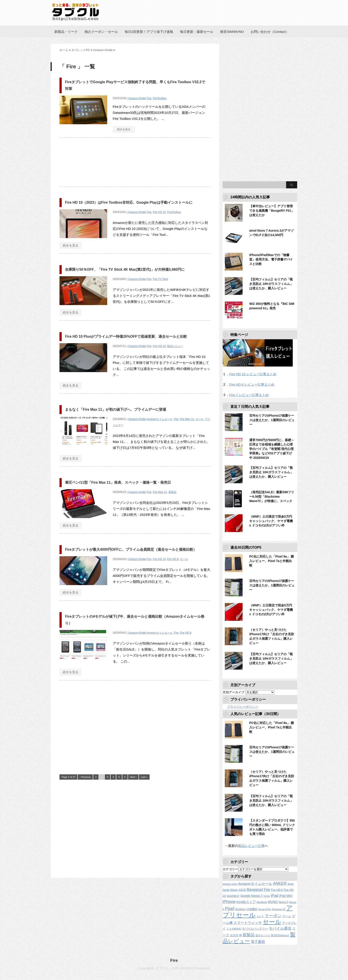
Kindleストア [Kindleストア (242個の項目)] (246, 902)
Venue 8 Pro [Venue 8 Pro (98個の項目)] (265, 909)
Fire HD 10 (159, 212)
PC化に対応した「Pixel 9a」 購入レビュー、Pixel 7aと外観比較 (272, 561)
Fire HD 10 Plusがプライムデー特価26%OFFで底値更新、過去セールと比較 (126, 336)
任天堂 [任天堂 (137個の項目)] (234, 935)
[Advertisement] (135, 164)
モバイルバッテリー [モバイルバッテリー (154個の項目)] (255, 929)
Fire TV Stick (160, 279)
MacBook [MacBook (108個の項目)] (262, 902)
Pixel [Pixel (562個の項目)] (229, 909)
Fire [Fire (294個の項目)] (267, 889)
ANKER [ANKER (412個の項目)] (280, 883)
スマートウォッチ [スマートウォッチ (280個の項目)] (248, 923)
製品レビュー (175, 346)
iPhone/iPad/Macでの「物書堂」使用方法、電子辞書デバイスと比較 (271, 259)
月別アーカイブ (233, 692)
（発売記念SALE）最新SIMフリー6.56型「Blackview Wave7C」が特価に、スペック (272, 497)
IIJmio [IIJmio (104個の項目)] (267, 896)
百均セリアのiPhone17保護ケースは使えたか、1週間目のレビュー (272, 420)
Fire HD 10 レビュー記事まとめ (253, 374)
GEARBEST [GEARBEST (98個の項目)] (233, 896)
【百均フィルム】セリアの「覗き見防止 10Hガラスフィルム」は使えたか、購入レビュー (271, 284)
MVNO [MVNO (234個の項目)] (273, 902)
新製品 (172, 492)
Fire (149, 98)
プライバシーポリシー (243, 707)
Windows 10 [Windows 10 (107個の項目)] (279, 909)
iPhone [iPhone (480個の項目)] (229, 902)
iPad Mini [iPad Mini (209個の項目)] (286, 896)
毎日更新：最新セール (197, 32)
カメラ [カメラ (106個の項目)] (260, 916)
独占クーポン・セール (101, 32)
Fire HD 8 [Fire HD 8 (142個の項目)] (277, 890)
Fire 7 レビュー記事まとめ (249, 395)
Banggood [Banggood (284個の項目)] (255, 890)
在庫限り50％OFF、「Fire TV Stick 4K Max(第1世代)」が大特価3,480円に (125, 269)
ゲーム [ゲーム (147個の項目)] (287, 916)
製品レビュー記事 (251, 846)
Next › (133, 777)
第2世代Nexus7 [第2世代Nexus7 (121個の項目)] (280, 935)
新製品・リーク (66, 32)
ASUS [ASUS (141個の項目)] (242, 890)
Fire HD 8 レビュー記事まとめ (252, 384)
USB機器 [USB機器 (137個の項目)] (252, 909)
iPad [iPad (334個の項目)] (275, 896)
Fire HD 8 (173, 559)
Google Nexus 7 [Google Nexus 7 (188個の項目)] (251, 896)
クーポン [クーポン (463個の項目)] (273, 916)
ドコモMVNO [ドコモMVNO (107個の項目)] (234, 929)
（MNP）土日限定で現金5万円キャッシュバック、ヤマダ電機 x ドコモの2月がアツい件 (271, 521)
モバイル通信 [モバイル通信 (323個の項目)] (280, 928)
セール (200, 419)
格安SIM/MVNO (232, 32)
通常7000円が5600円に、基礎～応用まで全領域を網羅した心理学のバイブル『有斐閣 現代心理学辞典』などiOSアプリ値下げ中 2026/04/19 (272, 449)
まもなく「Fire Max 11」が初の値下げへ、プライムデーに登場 (116, 409)
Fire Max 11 (187, 419)
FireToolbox (160, 98)
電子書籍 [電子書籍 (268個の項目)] (258, 942)
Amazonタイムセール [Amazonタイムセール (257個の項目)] (255, 884)
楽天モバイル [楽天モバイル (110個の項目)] (263, 935)
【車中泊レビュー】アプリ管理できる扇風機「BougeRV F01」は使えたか (272, 211)
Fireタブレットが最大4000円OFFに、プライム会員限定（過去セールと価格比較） (131, 549)
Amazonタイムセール (160, 419)
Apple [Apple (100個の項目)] (291, 884)
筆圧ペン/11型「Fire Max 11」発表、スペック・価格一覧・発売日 (118, 482)
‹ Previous (85, 777)
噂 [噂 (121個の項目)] (240, 935)
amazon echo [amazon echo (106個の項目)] (230, 884)
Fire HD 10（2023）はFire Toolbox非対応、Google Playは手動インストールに (129, 202)
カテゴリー (230, 869)
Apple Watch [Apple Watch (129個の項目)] (230, 890)
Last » (144, 777)
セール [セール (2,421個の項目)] (272, 922)
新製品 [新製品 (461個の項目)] (249, 935)
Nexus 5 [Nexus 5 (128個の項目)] (284, 902)
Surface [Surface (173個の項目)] (240, 909)
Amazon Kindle (137, 98)
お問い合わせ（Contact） (270, 32)
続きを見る (124, 129)
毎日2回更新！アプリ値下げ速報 (149, 32)
